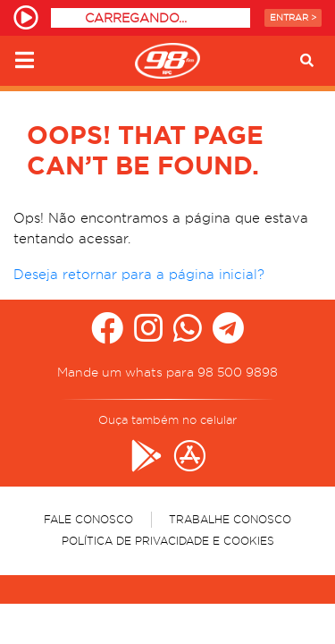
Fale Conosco (88, 519)
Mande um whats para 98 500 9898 (167, 372)
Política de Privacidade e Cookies (168, 541)
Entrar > (293, 17)
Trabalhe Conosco (230, 519)
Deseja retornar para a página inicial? (139, 275)
